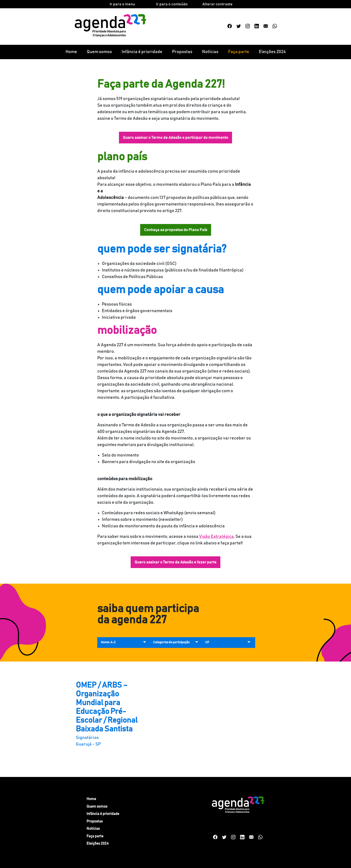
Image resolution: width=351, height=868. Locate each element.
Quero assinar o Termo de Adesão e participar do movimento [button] (175, 138)
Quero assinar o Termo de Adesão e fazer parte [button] (175, 562)
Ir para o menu (122, 4)
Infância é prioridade (142, 52)
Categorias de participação (171, 642)
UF (207, 642)
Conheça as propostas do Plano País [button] (176, 230)
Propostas (182, 52)
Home (71, 52)
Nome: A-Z (108, 642)
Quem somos (99, 52)
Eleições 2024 (272, 52)
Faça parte (239, 52)
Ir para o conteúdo (172, 4)
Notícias (210, 52)
